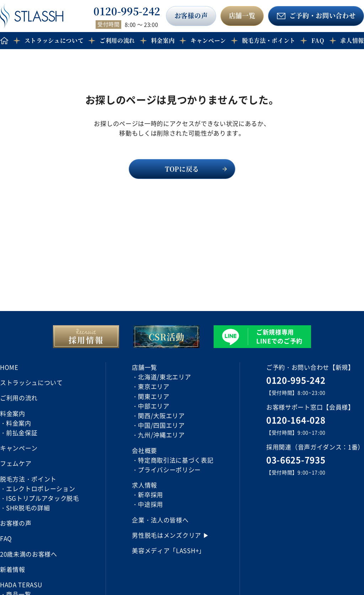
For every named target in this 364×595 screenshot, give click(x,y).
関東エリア (154, 396)
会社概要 (144, 450)
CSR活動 (166, 336)
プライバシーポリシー (169, 470)
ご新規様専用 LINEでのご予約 (279, 336)
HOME (9, 367)
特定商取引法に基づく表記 (176, 460)
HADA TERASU (21, 585)
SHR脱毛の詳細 (28, 508)
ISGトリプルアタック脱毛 (43, 498)
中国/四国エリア (161, 425)
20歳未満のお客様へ (29, 554)
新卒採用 (151, 494)
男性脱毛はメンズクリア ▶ (170, 535)
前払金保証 (22, 433)
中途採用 (151, 504)
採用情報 (86, 340)
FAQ (318, 40)
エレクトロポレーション (41, 488)
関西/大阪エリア (161, 415)
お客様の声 (191, 15)
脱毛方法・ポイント (269, 40)
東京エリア (154, 386)
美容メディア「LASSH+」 (168, 550)
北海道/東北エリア (164, 377)
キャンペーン (208, 40)
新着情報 (13, 569)
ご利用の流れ (117, 40)
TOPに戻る (182, 169)
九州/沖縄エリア (161, 435)
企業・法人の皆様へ (160, 520)
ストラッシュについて (54, 40)
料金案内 (19, 423)
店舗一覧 (242, 15)
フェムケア (16, 463)
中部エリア (154, 406)
